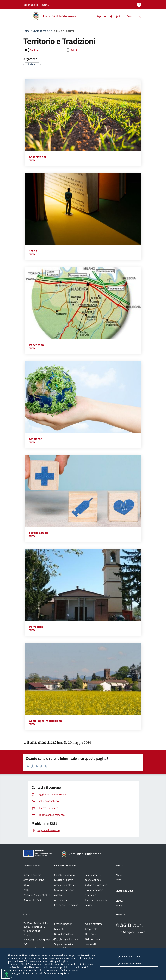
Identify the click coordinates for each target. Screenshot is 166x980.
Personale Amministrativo (37, 895)
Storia (33, 251)
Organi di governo (32, 875)
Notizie (119, 875)
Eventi (119, 906)
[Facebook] (110, 16)
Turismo (89, 905)
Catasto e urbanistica (65, 875)
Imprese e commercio (96, 900)
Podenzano (36, 345)
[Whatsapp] (117, 16)
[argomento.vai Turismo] (32, 64)
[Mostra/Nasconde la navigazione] (7, 16)
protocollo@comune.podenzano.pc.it (42, 940)
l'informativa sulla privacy (56, 973)
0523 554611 (34, 931)
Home (26, 31)
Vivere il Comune (41, 31)
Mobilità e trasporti (64, 880)
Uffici (26, 885)
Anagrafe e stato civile (65, 885)
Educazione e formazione (67, 905)
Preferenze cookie (70, 970)
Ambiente (35, 439)
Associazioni (37, 157)
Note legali (90, 934)
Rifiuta (129, 957)
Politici (27, 890)
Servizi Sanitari (39, 533)
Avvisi (119, 880)
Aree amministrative (34, 880)
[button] (36, 5)
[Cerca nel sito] (139, 16)
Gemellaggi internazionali (46, 721)
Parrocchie (36, 627)
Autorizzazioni (61, 900)
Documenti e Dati (32, 900)
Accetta (129, 964)
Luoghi (119, 900)
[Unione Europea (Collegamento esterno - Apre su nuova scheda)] (39, 854)
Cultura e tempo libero (96, 885)
